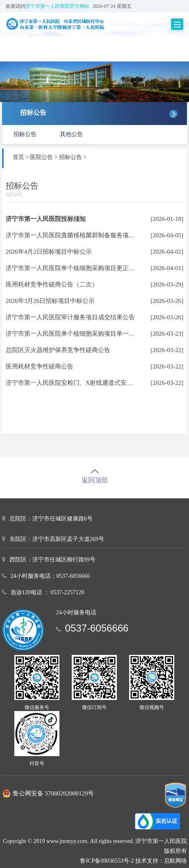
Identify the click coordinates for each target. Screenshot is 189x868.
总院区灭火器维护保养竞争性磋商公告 (58, 350)
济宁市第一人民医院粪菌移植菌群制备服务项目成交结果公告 (89, 235)
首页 (18, 157)
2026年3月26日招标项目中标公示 (50, 301)
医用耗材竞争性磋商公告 (40, 366)
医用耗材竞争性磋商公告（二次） (52, 284)
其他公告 (71, 134)
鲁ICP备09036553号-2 (107, 861)
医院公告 (41, 157)
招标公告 (25, 134)
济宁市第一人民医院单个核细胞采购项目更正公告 (73, 268)
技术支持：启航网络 (161, 861)
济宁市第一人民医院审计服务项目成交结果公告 (70, 317)
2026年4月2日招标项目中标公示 (49, 252)
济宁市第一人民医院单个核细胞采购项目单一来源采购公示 (86, 334)
